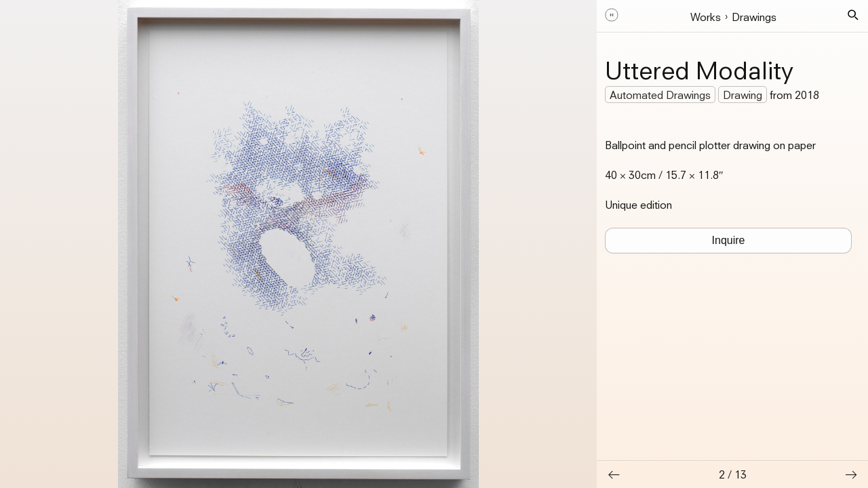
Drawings (754, 17)
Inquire (729, 240)
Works (706, 17)
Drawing (743, 95)
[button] (853, 15)
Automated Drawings (660, 95)
